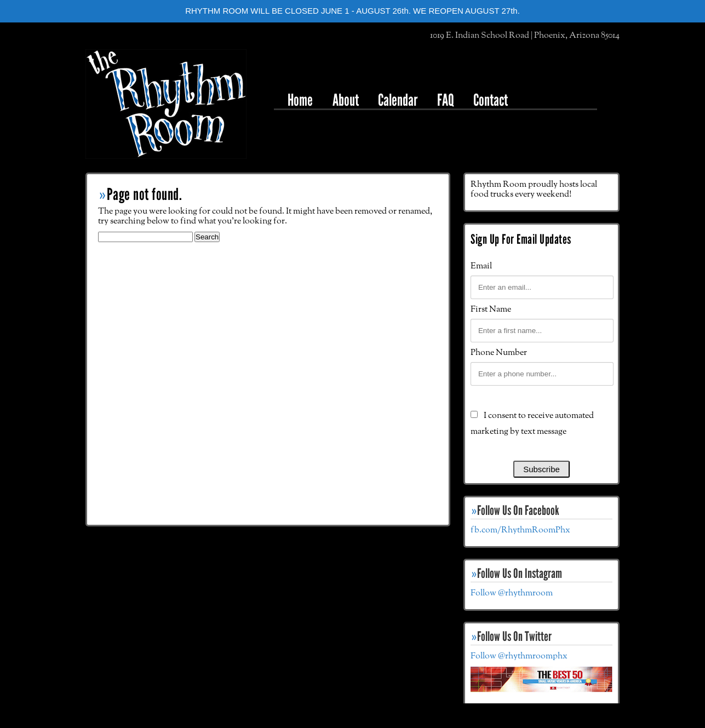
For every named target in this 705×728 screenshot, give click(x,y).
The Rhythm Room (166, 104)
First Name (491, 309)
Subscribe (541, 469)
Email (481, 266)
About (346, 100)
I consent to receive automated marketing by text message (532, 424)
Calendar (398, 100)
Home (300, 100)
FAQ (446, 100)
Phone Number (499, 353)
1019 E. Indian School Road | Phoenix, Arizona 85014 (525, 36)
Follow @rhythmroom (512, 593)
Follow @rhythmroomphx (519, 656)
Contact (491, 100)
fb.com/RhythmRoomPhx (520, 530)
